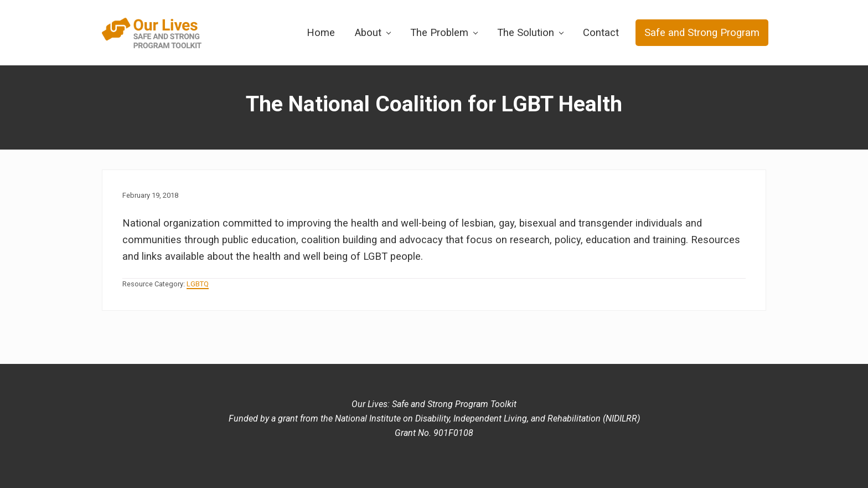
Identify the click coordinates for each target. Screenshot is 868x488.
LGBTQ (198, 284)
